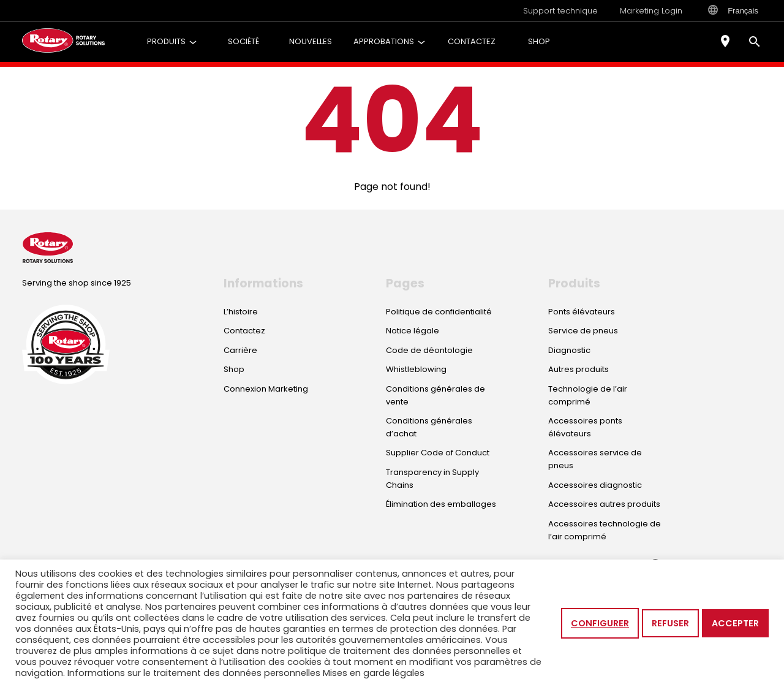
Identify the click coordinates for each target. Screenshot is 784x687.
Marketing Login (651, 11)
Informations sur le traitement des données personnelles (194, 673)
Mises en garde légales (374, 673)
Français (733, 10)
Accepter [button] (735, 623)
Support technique (560, 11)
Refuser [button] (670, 623)
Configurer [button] (600, 623)
